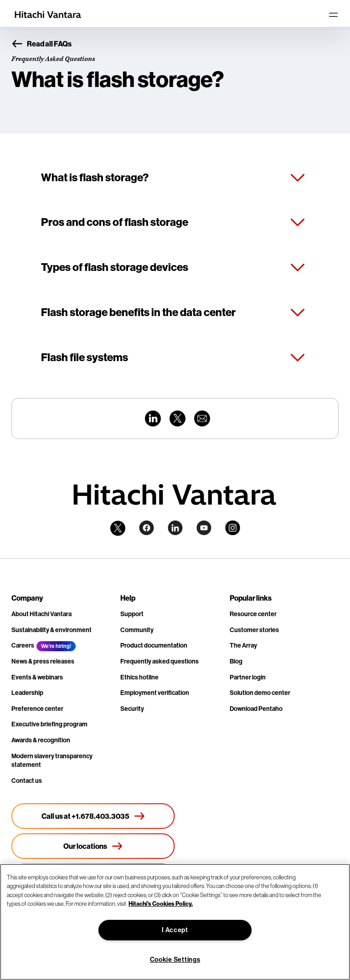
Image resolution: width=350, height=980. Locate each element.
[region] (175, 922)
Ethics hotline (139, 677)
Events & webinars (37, 677)
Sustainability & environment (51, 630)
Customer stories (254, 630)
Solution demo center (260, 693)
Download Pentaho (256, 709)
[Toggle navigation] (333, 15)
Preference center (37, 709)
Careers (23, 646)
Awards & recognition (41, 740)
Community (137, 630)
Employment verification (155, 693)
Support (132, 614)
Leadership (27, 693)
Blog (236, 661)
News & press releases (43, 661)
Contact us (27, 781)
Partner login (248, 677)
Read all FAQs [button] (41, 44)
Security (132, 709)
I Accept (175, 930)
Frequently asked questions (160, 661)
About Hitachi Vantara (41, 614)
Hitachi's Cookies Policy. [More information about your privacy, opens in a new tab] (161, 903)
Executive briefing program (49, 724)
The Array (243, 646)
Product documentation (154, 646)
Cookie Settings (175, 960)
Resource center (253, 614)
